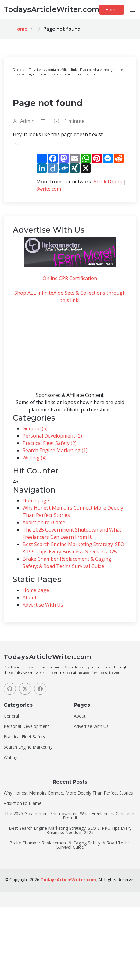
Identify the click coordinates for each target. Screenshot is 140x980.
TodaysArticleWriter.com (68, 880)
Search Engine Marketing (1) (55, 450)
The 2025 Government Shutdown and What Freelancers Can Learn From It (70, 816)
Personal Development (26, 726)
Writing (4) (35, 458)
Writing (11, 757)
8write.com (49, 189)
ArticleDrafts (108, 182)
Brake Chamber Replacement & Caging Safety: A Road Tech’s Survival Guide (70, 845)
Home (112, 10)
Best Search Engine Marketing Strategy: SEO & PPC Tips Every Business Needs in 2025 (70, 830)
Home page (36, 500)
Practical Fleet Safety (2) (50, 443)
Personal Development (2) (52, 436)
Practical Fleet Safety (24, 737)
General (11, 716)
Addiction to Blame (44, 522)
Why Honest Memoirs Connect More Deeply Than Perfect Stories (68, 793)
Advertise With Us (43, 605)
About (30, 597)
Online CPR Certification (70, 278)
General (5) (35, 428)
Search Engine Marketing (28, 747)
